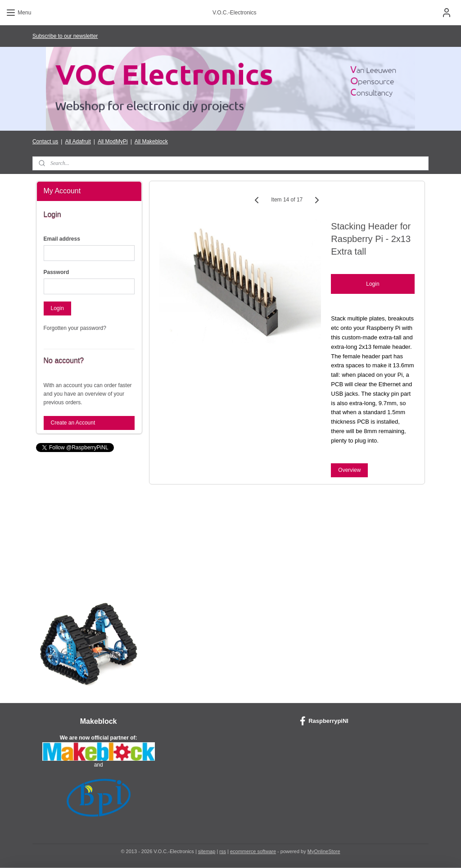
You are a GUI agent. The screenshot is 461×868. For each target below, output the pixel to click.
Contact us (45, 142)
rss (223, 851)
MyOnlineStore (324, 851)
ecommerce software (253, 851)
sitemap (207, 851)
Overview (350, 470)
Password (56, 272)
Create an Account (73, 423)
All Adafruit (78, 142)
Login (373, 284)
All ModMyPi (113, 142)
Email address (62, 239)
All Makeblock (151, 142)
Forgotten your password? (75, 328)
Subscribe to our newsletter (65, 36)
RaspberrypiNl (324, 721)
